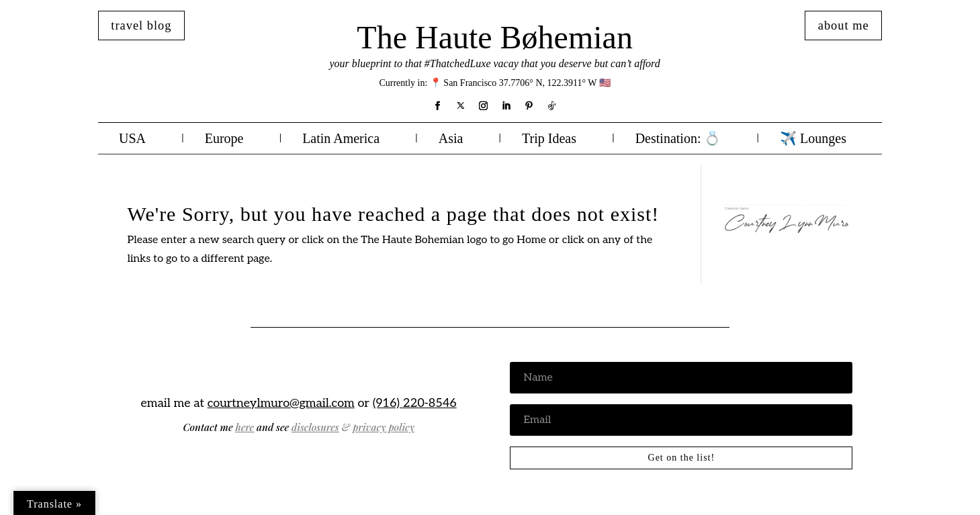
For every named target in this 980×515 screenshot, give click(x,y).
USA (132, 140)
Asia (451, 140)
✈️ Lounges (813, 140)
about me (844, 26)
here (244, 427)
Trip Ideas (549, 140)
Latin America (341, 140)
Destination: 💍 (678, 140)
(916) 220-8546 (415, 403)
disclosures (315, 427)
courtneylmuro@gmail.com (281, 403)
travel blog (141, 26)
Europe (224, 140)
